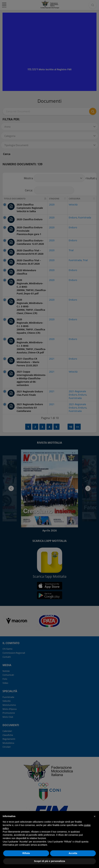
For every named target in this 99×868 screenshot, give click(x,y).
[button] (95, 816)
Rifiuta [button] (26, 853)
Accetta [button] (73, 853)
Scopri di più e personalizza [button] (49, 861)
